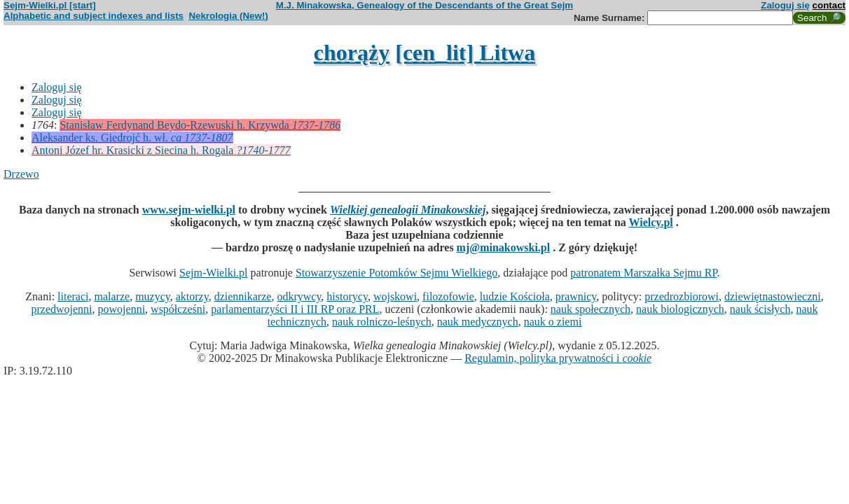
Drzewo (21, 174)
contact (829, 5)
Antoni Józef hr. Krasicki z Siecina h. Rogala (161, 150)
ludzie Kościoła (515, 296)
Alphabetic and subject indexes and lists (94, 16)
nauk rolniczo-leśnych (382, 322)
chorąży (352, 52)
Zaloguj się (785, 5)
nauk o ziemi (553, 322)
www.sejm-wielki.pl (189, 210)
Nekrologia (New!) (228, 16)
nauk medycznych (478, 322)
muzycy (153, 296)
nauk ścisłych (760, 309)
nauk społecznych (591, 309)
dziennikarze (243, 296)
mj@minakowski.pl (504, 247)
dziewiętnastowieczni (773, 296)
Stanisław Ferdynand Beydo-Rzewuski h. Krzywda (200, 125)
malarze (112, 296)
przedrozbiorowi (682, 296)
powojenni (122, 309)
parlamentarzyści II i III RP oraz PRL (295, 309)
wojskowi (395, 296)
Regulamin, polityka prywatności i (558, 358)
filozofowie (448, 296)
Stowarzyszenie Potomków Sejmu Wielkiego (396, 273)
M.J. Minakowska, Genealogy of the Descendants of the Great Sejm (424, 5)
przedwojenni (61, 309)
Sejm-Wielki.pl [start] (50, 5)
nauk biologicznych (680, 309)
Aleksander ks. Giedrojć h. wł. (132, 138)
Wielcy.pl (651, 222)
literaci (73, 296)
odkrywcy (299, 296)
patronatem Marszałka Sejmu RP (643, 273)
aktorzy (192, 296)
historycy (347, 296)
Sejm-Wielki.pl (214, 273)
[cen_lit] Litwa (465, 52)
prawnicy (576, 296)
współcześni (178, 309)
